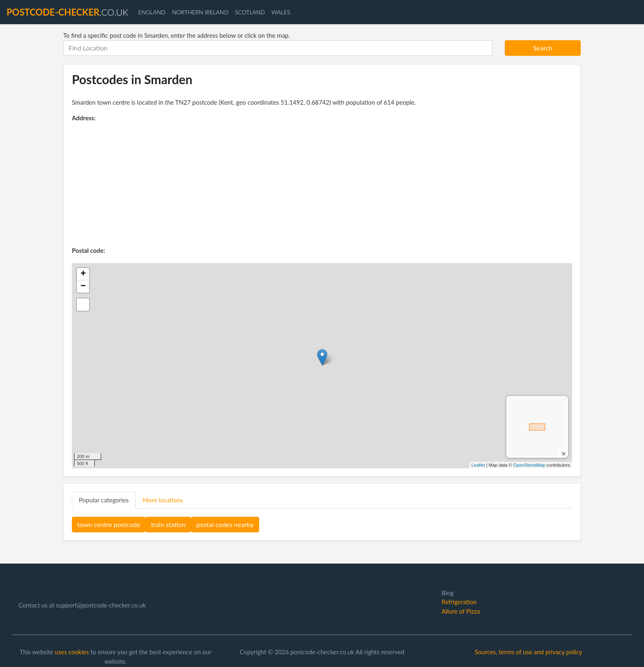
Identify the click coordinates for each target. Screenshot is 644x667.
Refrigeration (459, 602)
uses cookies (72, 652)
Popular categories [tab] (104, 500)
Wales (281, 12)
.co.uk (67, 12)
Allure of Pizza (461, 611)
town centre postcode (109, 524)
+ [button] (83, 274)
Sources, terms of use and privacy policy (529, 652)
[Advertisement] (322, 184)
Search (543, 48)
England (152, 12)
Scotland (250, 12)
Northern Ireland (200, 12)
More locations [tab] (163, 500)
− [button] (83, 287)
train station (168, 524)
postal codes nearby (225, 524)
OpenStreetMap (529, 465)
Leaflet (478, 465)
